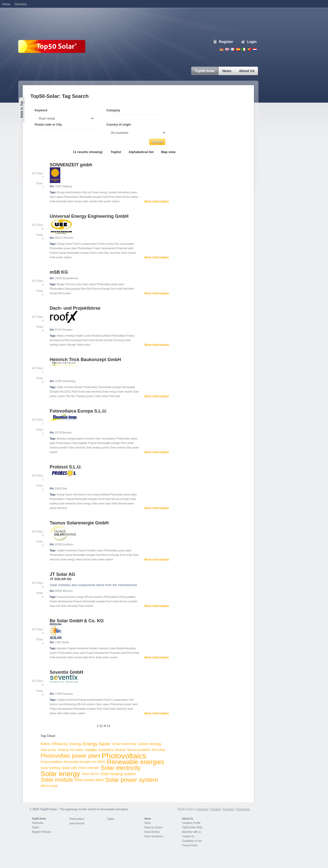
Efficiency (60, 744)
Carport (82, 550)
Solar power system (109, 201)
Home (6, 4)
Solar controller (89, 768)
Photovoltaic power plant (63, 248)
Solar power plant (101, 504)
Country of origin (119, 125)
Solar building (50, 768)
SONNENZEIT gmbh (71, 165)
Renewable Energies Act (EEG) (84, 762)
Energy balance (76, 439)
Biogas (61, 284)
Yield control (83, 345)
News (107, 336)
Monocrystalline (139, 750)
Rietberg (67, 186)
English (227, 49)
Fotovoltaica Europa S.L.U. (78, 411)
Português (243, 809)
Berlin (66, 642)
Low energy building (98, 495)
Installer (79, 336)
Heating (70, 336)
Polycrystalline (79, 443)
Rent (84, 289)
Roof (105, 197)
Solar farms (89, 657)
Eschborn (68, 544)
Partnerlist (38, 823)
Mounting (158, 750)
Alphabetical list (141, 152)
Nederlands (255, 49)
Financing (62, 597)
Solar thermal (77, 823)
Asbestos (62, 648)
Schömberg (69, 381)
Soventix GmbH (67, 672)
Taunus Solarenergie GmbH (79, 523)
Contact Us (188, 836)
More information (157, 202)
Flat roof (87, 192)
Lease (78, 284)
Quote (63, 253)
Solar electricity (58, 201)
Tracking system (85, 396)
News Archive (152, 832)
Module (79, 387)
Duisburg (68, 694)
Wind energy (49, 786)
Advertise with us (192, 832)
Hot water (77, 750)
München (68, 591)
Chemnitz (68, 238)
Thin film (71, 396)
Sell (125, 289)
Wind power (65, 293)
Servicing (119, 340)
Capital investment (67, 550)
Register (226, 42)
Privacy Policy (190, 845)
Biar (65, 489)
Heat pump (49, 750)
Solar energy (74, 201)
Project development (105, 248)
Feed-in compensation (85, 244)
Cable (60, 387)
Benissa (67, 433)
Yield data (115, 396)
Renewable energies (91, 197)
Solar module (90, 201)
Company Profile (191, 823)
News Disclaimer (154, 836)
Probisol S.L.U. (66, 467)
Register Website (42, 832)
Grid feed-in (79, 495)
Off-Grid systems (94, 597)
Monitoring (98, 336)
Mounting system (128, 192)
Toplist (116, 152)
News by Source (154, 827)
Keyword (41, 110)
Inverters (113, 192)
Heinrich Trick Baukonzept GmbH (85, 360)
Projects (54, 253)
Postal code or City (48, 125)
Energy (76, 744)
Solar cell (55, 606)
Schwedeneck (70, 278)
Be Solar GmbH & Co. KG (77, 621)
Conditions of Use (192, 841)
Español (229, 809)
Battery (61, 336)
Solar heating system (98, 448)
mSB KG (59, 272)
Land (61, 704)
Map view (168, 152)
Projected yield (125, 248)
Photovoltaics (71, 197)
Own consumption (124, 244)
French (233, 49)
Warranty (62, 508)
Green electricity (124, 744)
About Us (188, 819)
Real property (73, 289)
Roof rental (115, 197)
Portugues (249, 49)
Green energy (100, 192)
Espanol (238, 49)
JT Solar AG (63, 574)
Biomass (62, 439)
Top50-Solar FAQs (192, 827)
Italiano (244, 49)
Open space (57, 197)
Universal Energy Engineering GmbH (89, 216)
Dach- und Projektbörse (75, 308)
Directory (21, 4)
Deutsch (222, 49)
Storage (72, 345)
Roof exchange (101, 289)
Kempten (68, 330)
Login (252, 42)
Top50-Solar (39, 819)
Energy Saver (64, 244)
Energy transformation (69, 192)
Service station (130, 197)
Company (113, 110)
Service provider (104, 340)
